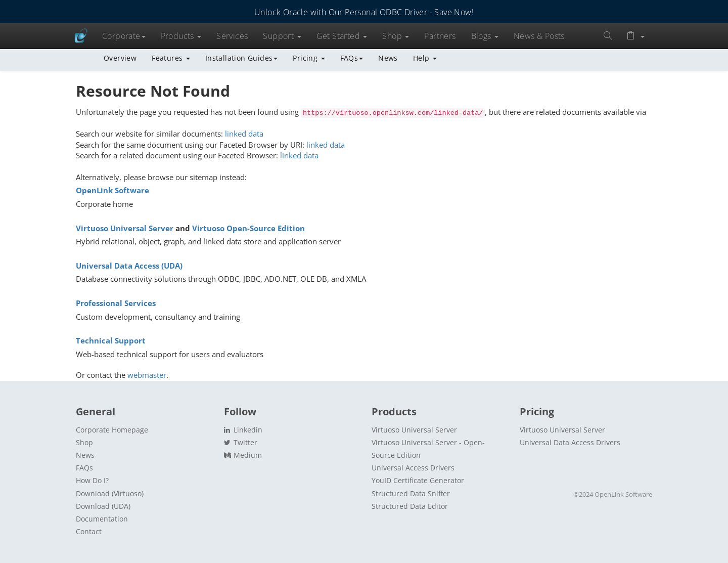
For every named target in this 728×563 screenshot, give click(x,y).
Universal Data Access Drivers (570, 442)
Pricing (309, 58)
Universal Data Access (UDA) (129, 266)
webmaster (147, 375)
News (388, 58)
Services (232, 36)
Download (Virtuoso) (110, 493)
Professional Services (116, 303)
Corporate (124, 36)
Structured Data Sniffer (411, 493)
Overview (120, 58)
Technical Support (111, 340)
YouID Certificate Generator (418, 480)
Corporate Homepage (112, 430)
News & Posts (539, 36)
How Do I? (92, 480)
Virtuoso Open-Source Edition (248, 228)
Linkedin (243, 430)
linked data (244, 134)
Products (181, 36)
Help (425, 58)
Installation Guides (242, 58)
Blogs (485, 36)
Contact (89, 531)
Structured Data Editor (410, 506)
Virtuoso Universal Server (125, 228)
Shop (396, 36)
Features (171, 58)
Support (282, 36)
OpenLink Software (112, 190)
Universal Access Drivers (413, 468)
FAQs (352, 58)
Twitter (241, 442)
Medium (243, 455)
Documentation (102, 519)
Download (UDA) (103, 506)
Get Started (342, 36)
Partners (440, 36)
